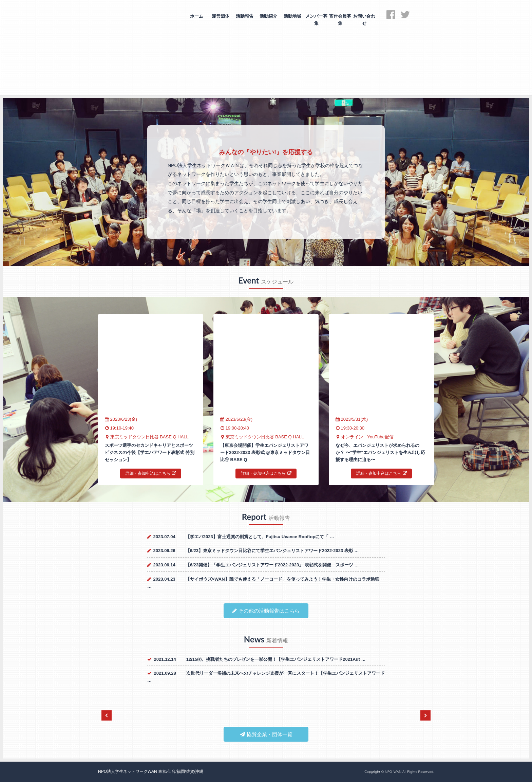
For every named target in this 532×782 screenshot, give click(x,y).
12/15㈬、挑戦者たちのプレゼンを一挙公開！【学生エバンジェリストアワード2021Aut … (276, 659)
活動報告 (245, 16)
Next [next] (425, 715)
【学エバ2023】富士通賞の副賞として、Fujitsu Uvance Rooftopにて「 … (260, 537)
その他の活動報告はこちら (266, 611)
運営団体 (221, 16)
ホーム (197, 16)
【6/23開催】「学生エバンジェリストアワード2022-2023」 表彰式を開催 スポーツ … (272, 565)
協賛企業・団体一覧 (266, 734)
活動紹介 (268, 16)
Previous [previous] (107, 715)
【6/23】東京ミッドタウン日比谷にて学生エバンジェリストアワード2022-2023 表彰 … (272, 551)
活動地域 (292, 16)
